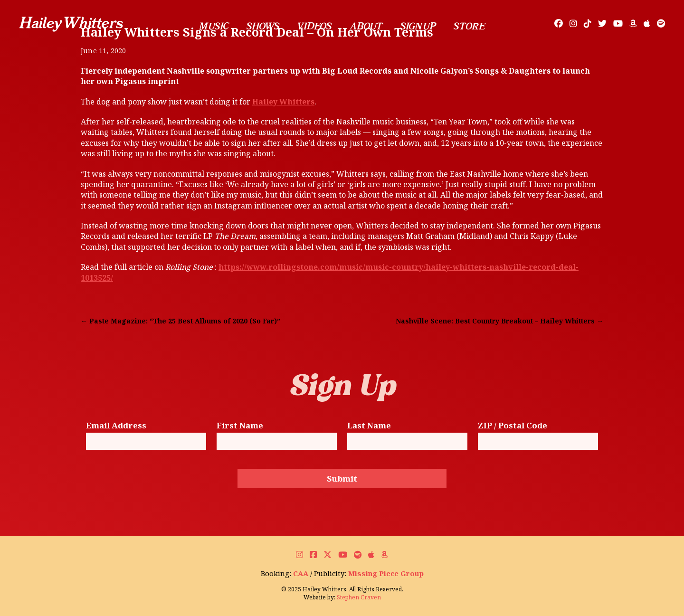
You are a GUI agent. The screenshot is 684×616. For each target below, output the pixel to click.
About (366, 26)
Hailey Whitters (283, 102)
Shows (263, 26)
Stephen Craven (359, 597)
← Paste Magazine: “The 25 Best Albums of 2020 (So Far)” (180, 321)
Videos (315, 26)
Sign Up (418, 26)
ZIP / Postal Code (513, 426)
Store (469, 26)
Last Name (369, 426)
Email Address (116, 426)
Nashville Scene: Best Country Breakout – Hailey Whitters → (499, 321)
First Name (240, 426)
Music (214, 26)
